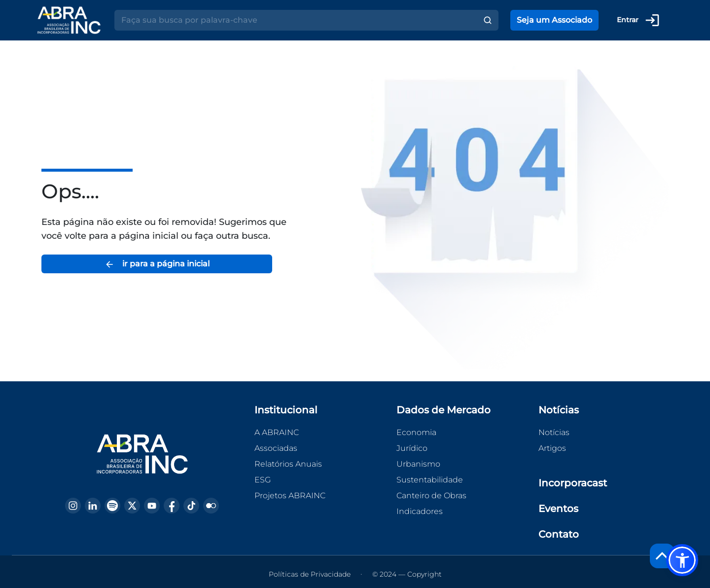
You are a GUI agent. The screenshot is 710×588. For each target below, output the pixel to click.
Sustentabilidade (430, 480)
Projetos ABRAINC (290, 496)
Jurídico (412, 448)
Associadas (276, 448)
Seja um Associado (554, 20)
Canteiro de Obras (431, 496)
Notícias (554, 432)
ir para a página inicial (157, 264)
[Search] (296, 20)
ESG (263, 480)
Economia (416, 432)
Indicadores (420, 511)
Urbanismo (418, 464)
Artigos (552, 448)
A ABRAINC (277, 432)
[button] (682, 560)
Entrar (639, 20)
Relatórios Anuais (288, 464)
